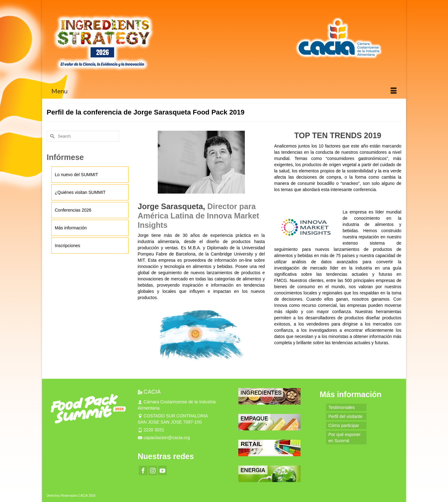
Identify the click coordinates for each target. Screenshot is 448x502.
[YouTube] (162, 470)
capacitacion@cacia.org (164, 438)
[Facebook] (143, 470)
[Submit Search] (51, 136)
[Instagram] (153, 470)
